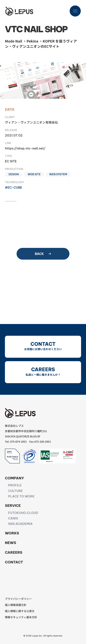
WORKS (12, 533)
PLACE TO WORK (21, 496)
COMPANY (14, 478)
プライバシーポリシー (18, 599)
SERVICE (13, 505)
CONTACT (14, 562)
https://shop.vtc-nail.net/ (25, 148)
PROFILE (15, 485)
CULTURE (15, 491)
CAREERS (14, 552)
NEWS (11, 543)
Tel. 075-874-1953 (16, 442)
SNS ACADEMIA (20, 524)
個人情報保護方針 (16, 605)
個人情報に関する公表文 (20, 611)
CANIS (13, 518)
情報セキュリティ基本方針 (21, 617)
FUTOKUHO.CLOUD (23, 513)
